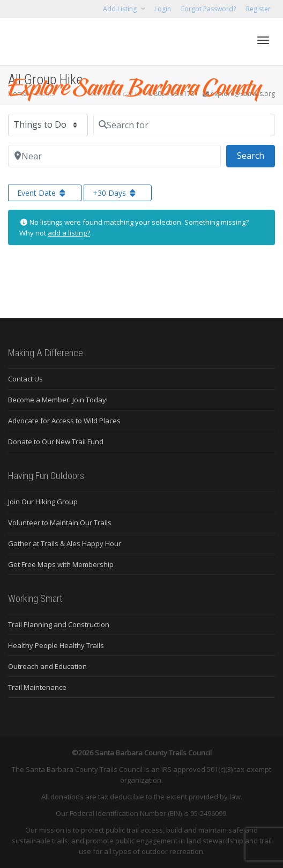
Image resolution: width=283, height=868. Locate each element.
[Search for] (184, 125)
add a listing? (69, 233)
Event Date (42, 193)
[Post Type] (48, 125)
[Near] (114, 156)
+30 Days (115, 193)
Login (163, 9)
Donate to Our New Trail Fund (56, 442)
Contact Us (25, 379)
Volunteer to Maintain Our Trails (60, 523)
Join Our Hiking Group (43, 502)
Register (258, 9)
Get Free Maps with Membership (61, 564)
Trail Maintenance (37, 687)
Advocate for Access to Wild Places (64, 421)
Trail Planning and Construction (59, 624)
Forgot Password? (208, 9)
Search (256, 155)
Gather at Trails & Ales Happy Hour (65, 543)
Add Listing (121, 9)
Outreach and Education (47, 666)
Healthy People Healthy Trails (56, 645)
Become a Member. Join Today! (58, 400)
